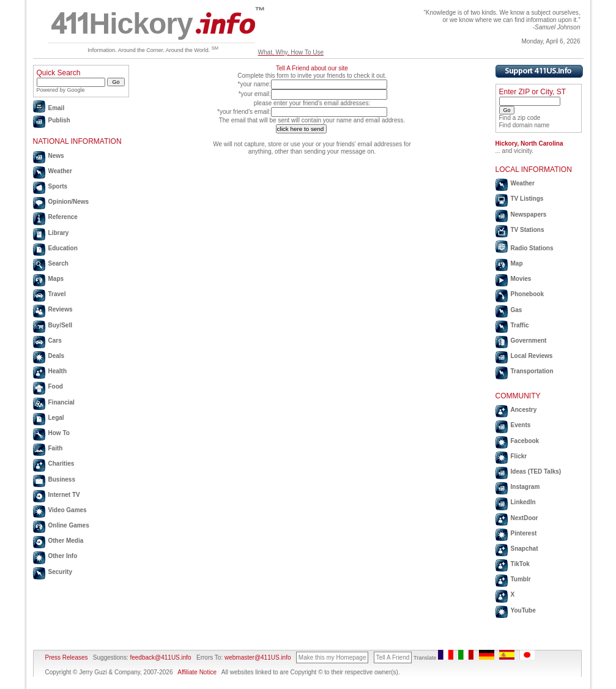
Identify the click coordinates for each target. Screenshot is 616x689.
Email (57, 108)
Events (521, 425)
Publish (59, 120)
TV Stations (528, 230)
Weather (60, 171)
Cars (55, 341)
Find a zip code (520, 118)
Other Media (66, 541)
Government (529, 341)
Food (56, 386)
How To (59, 433)
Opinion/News (69, 202)
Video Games (68, 510)
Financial (61, 402)
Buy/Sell (60, 325)
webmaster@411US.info (258, 657)
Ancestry (524, 410)
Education (63, 248)
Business (62, 479)
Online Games (69, 525)
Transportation (532, 371)
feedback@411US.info (160, 657)
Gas (517, 310)
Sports (58, 186)
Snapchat (525, 549)
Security (60, 572)
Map (517, 263)
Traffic (520, 325)
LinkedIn (523, 502)
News (56, 156)
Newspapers (529, 214)
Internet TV (64, 495)
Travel (57, 294)
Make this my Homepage (332, 657)
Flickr (519, 456)
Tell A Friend (393, 657)
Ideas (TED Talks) (536, 471)
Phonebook (527, 294)
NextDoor (525, 518)
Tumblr (521, 579)
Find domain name (525, 125)
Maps (56, 279)
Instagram (525, 487)
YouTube (523, 610)
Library (59, 233)
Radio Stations (532, 248)
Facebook (525, 441)
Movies (521, 279)
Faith (56, 448)
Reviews (61, 309)
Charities (61, 464)
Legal (56, 418)
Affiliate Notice (197, 672)
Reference (63, 217)
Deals (57, 356)
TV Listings (527, 199)
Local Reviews (532, 356)
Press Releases (67, 657)
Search (58, 263)
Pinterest (524, 533)
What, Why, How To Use (291, 52)
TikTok (520, 564)
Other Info (63, 556)
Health (58, 371)
